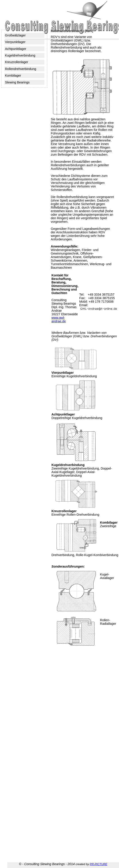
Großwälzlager (15, 35)
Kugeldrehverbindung (20, 55)
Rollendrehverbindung (20, 69)
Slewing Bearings (17, 82)
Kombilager (13, 75)
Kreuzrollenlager (16, 62)
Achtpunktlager (15, 49)
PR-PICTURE (99, 864)
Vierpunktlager (15, 42)
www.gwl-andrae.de (59, 319)
